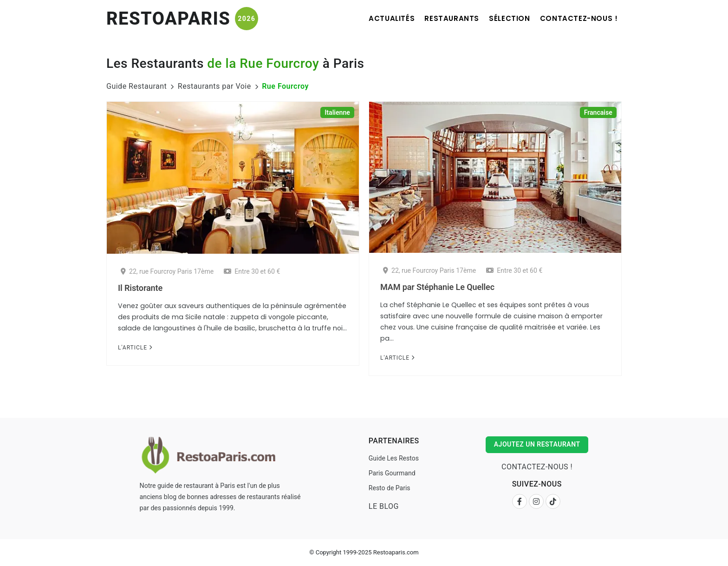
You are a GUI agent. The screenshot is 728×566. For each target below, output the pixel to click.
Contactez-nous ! (577, 18)
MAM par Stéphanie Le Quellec (437, 287)
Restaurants (442, 18)
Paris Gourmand (392, 473)
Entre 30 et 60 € (252, 271)
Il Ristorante (140, 288)
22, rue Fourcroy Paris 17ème (167, 271)
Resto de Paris (389, 488)
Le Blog (383, 506)
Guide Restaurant (136, 86)
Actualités (378, 18)
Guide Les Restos (393, 458)
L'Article (135, 348)
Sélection (504, 18)
